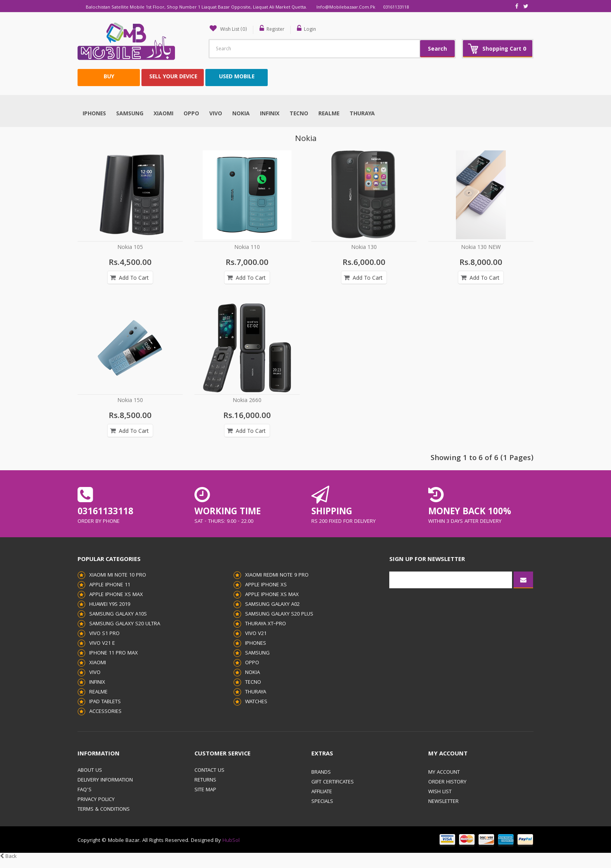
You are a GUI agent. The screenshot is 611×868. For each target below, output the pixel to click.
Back (8, 856)
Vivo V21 (256, 633)
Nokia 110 (247, 247)
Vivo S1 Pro (104, 633)
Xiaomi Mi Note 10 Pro (118, 575)
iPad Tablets (105, 702)
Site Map (205, 790)
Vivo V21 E (102, 643)
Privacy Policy (96, 799)
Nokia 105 (130, 247)
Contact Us (209, 770)
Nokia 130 (364, 247)
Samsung (130, 114)
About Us (90, 770)
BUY (109, 77)
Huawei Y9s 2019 (110, 604)
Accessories (105, 711)
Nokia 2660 (247, 400)
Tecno (299, 114)
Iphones (94, 114)
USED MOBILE (237, 77)
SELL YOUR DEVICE (173, 77)
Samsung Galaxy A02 (272, 604)
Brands (321, 772)
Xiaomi (163, 114)
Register (279, 30)
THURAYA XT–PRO (266, 624)
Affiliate (322, 792)
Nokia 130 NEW (481, 247)
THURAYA (362, 114)
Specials (322, 801)
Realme (329, 114)
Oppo (191, 114)
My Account (444, 772)
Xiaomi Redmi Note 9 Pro (277, 575)
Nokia (241, 114)
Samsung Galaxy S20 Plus (279, 614)
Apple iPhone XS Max (116, 595)
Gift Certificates (333, 782)
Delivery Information (105, 780)
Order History (447, 782)
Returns (205, 780)
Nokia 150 (130, 400)
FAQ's (85, 790)
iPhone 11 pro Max (114, 653)
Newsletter (443, 801)
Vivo (216, 114)
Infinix (270, 114)
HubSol (230, 840)
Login (314, 30)
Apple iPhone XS (266, 585)
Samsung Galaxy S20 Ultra (125, 624)
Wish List (440, 792)
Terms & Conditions (104, 809)
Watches (256, 702)
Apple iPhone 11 (110, 585)
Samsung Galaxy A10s (118, 614)
